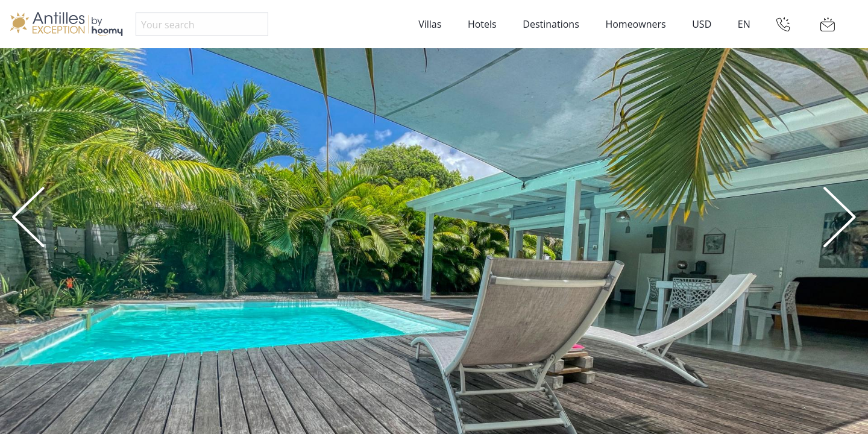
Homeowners (635, 24)
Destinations (551, 24)
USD (702, 24)
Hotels (482, 24)
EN (744, 24)
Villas (430, 24)
